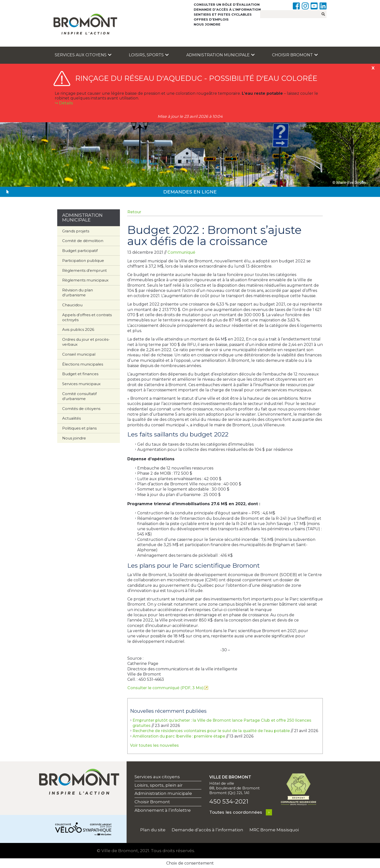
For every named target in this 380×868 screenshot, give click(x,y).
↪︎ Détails (64, 103)
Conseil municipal (79, 354)
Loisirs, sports (149, 55)
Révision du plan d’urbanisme (78, 293)
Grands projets (76, 231)
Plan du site (153, 830)
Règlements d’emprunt (84, 270)
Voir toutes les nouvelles (154, 745)
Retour (134, 212)
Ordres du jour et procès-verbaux (86, 342)
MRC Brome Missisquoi (274, 830)
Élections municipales (83, 364)
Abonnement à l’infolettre (163, 810)
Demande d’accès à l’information (227, 9)
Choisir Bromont (295, 55)
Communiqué (181, 252)
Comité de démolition (83, 241)
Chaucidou (72, 305)
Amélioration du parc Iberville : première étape (179, 736)
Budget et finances (80, 374)
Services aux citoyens (83, 55)
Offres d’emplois (211, 19)
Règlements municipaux (85, 280)
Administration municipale (220, 55)
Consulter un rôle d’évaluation (227, 4)
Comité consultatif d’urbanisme (79, 396)
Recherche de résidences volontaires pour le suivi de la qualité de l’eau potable (211, 731)
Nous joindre (207, 24)
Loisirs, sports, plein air (159, 785)
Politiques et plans (79, 428)
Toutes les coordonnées (236, 812)
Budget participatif (80, 251)
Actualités (71, 418)
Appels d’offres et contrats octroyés (87, 317)
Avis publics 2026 (78, 329)
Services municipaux (81, 384)
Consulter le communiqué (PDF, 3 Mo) (165, 688)
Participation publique (83, 261)
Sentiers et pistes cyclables (223, 14)
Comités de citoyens (81, 409)
